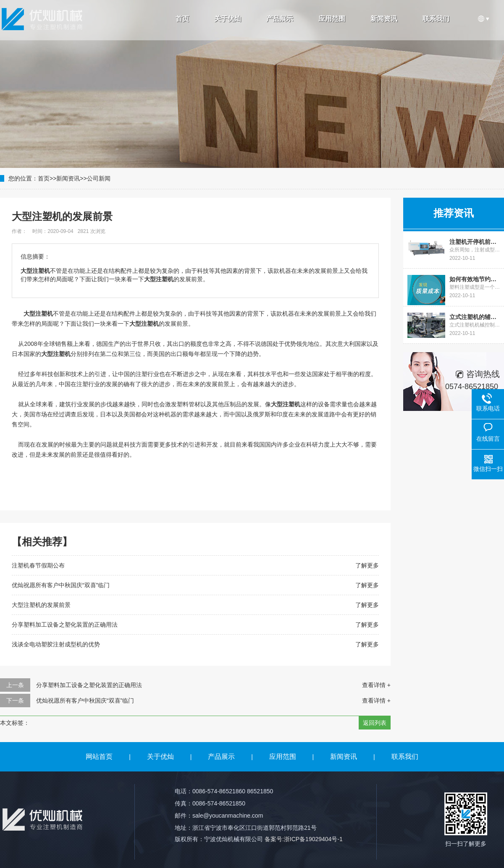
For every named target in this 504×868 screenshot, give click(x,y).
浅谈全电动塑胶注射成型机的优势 (56, 644)
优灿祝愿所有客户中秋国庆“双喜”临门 (61, 585)
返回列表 (375, 723)
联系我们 (436, 19)
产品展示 (280, 19)
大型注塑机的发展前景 (41, 605)
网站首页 (99, 757)
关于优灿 (228, 19)
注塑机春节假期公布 (38, 565)
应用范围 (332, 19)
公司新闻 (99, 178)
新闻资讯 (384, 19)
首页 (182, 19)
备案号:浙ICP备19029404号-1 (304, 839)
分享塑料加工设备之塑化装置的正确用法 (65, 625)
